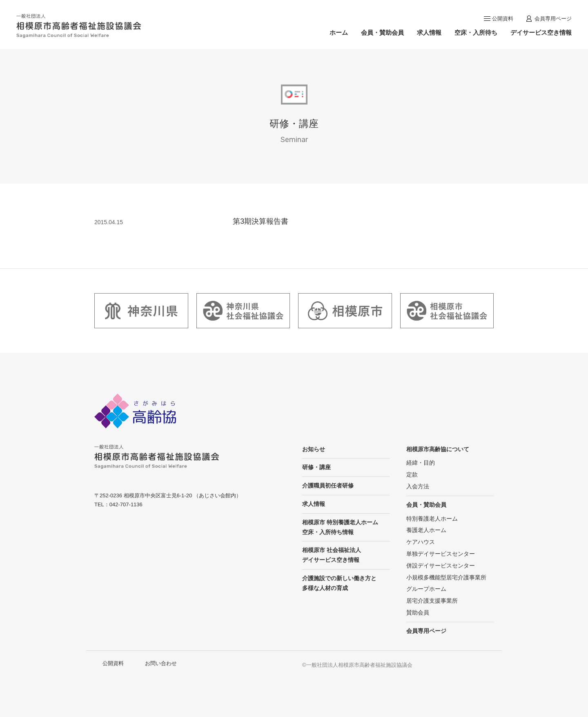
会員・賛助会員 (382, 32)
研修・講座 (316, 467)
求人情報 (429, 32)
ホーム (339, 32)
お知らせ (314, 449)
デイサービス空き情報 (541, 32)
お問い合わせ (161, 663)
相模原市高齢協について (438, 449)
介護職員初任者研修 (328, 485)
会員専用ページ (553, 19)
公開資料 (503, 19)
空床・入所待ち (476, 32)
